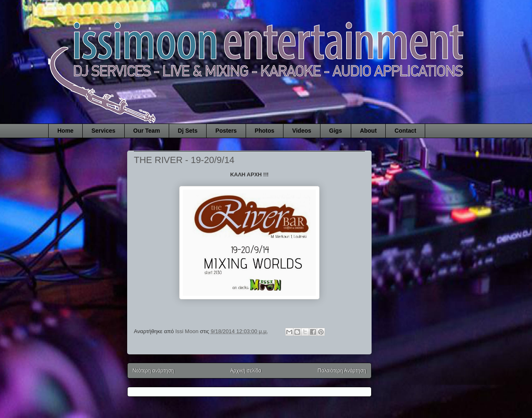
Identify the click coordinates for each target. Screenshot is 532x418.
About (368, 131)
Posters (226, 131)
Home (65, 131)
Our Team (147, 131)
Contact (405, 131)
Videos (302, 131)
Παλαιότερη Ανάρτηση (342, 371)
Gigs (336, 131)
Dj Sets (188, 131)
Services (103, 131)
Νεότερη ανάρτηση (153, 371)
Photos (265, 131)
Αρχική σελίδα (246, 371)
